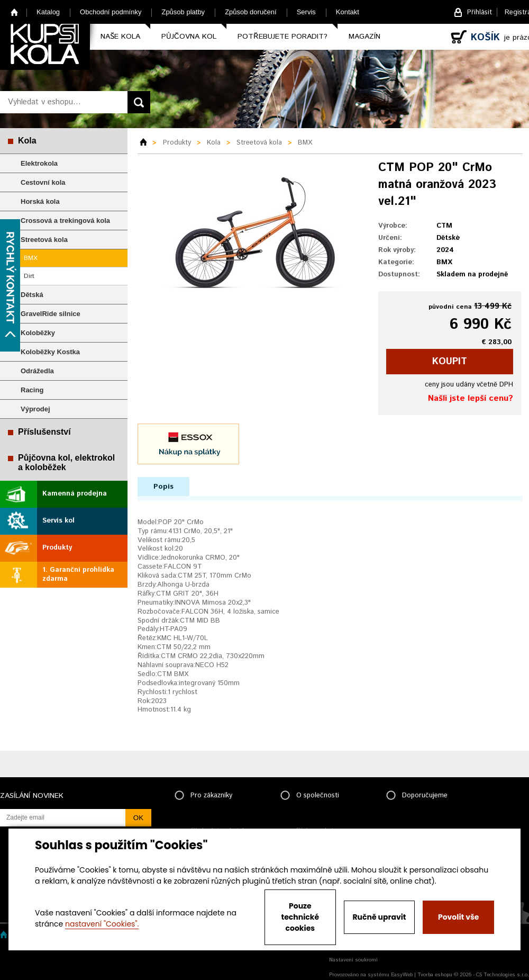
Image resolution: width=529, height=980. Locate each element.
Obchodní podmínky (111, 12)
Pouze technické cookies (300, 917)
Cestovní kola (43, 182)
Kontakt (348, 12)
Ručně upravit (379, 917)
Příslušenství (44, 432)
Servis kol (58, 521)
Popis (163, 487)
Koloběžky (38, 333)
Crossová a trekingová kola (65, 221)
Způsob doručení (251, 12)
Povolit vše (458, 917)
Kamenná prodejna (75, 494)
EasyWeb (402, 975)
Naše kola (120, 37)
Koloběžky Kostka (50, 352)
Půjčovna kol (189, 37)
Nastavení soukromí (353, 960)
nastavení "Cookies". (102, 924)
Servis (306, 12)
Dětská (32, 295)
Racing (32, 390)
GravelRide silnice (51, 314)
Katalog (48, 12)
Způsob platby (183, 12)
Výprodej (35, 409)
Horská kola (40, 201)
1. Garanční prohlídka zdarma (78, 574)
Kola (27, 141)
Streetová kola (44, 240)
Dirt (29, 276)
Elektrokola (39, 163)
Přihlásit (480, 12)
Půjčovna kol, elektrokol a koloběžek (66, 462)
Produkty (57, 548)
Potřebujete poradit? (282, 37)
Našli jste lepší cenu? (471, 398)
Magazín (364, 37)
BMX (31, 258)
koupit (450, 362)
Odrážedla (37, 371)
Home (15, 12)
